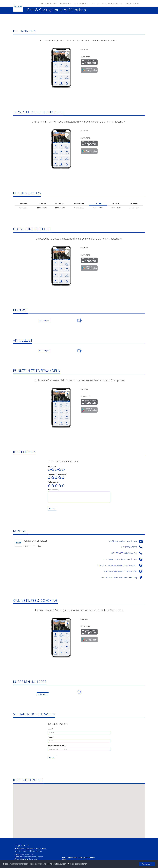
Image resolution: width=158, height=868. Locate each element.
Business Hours (132, 3)
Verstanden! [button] (147, 864)
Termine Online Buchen (84, 3)
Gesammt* (52, 466)
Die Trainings (65, 3)
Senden (52, 508)
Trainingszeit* (53, 482)
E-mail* (51, 737)
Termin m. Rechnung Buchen (110, 3)
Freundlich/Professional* (57, 474)
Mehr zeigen (44, 320)
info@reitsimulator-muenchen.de (32, 857)
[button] (143, 3)
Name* (50, 729)
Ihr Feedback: (53, 490)
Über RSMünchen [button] (48, 3)
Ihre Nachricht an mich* (57, 746)
